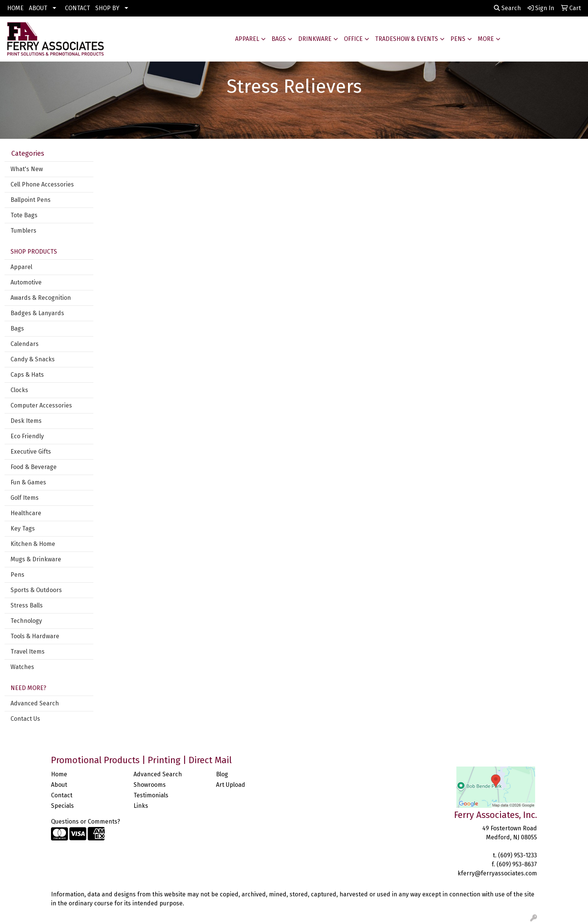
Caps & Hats (27, 375)
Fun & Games (28, 482)
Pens (458, 39)
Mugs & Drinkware (36, 559)
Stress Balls (27, 605)
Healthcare (26, 513)
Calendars (25, 344)
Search (507, 8)
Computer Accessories (41, 405)
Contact (62, 795)
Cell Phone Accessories (42, 184)
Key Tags (23, 528)
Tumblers (23, 231)
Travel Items (28, 652)
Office (353, 39)
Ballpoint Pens (31, 200)
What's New (27, 169)
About (59, 785)
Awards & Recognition (41, 298)
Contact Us (25, 719)
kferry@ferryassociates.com (497, 873)
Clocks (19, 390)
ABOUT (38, 8)
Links (141, 806)
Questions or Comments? (85, 822)
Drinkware (315, 39)
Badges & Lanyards (37, 313)
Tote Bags (24, 215)
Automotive (26, 282)
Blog (222, 774)
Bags (279, 39)
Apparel (247, 39)
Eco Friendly (27, 436)
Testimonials (151, 795)
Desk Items (26, 421)
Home (59, 774)
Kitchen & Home (33, 544)
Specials (62, 806)
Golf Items (25, 498)
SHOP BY (107, 8)
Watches (22, 667)
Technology (26, 621)
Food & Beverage (34, 467)
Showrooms (150, 785)
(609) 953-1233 (517, 855)
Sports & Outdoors (36, 590)
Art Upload (231, 785)
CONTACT (77, 8)
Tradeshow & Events (406, 39)
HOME (15, 8)
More (486, 39)
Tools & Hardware (35, 636)
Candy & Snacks (33, 359)
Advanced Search (35, 703)
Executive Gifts (31, 452)
